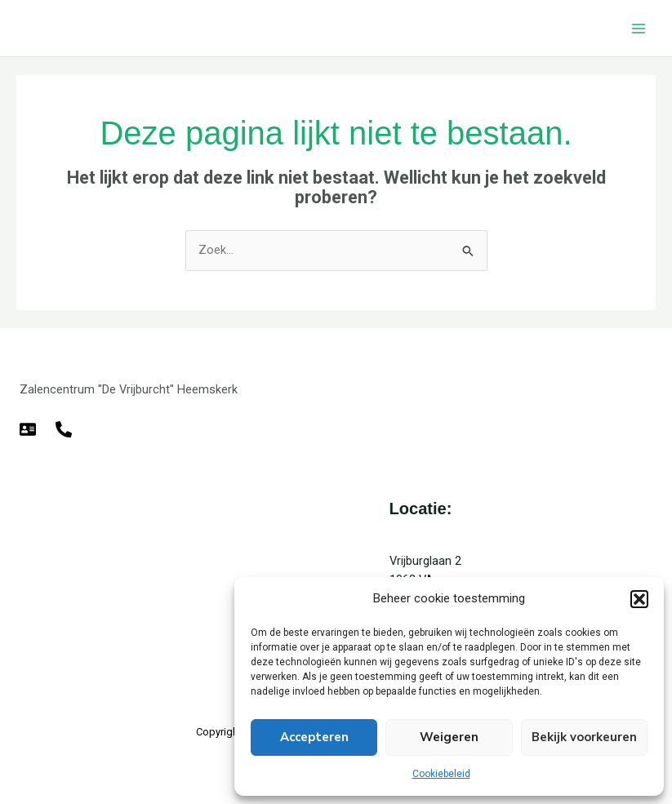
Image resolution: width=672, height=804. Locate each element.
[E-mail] (28, 429)
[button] (639, 599)
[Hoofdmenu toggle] (639, 29)
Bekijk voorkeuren (584, 737)
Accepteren (314, 737)
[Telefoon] (64, 429)
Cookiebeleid (441, 774)
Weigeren (449, 737)
